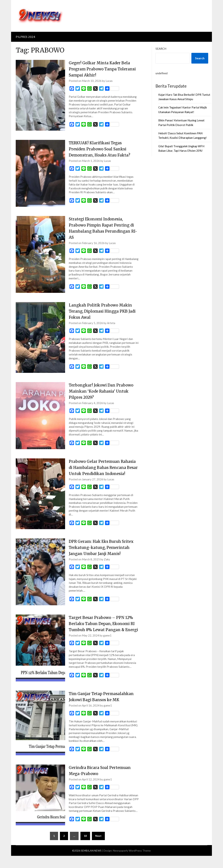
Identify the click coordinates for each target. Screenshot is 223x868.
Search (161, 49)
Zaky (107, 565)
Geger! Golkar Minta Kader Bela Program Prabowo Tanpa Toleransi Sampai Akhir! (101, 69)
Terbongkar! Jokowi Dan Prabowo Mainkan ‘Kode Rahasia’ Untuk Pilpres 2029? (103, 391)
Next (98, 848)
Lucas (109, 81)
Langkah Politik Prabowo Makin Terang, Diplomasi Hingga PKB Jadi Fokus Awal (102, 311)
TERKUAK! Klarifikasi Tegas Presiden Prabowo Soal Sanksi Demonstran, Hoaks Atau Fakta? (102, 149)
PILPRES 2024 (25, 37)
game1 (107, 648)
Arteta (111, 323)
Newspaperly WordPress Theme (132, 863)
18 (85, 848)
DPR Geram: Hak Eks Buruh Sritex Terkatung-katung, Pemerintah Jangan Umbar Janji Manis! (103, 554)
